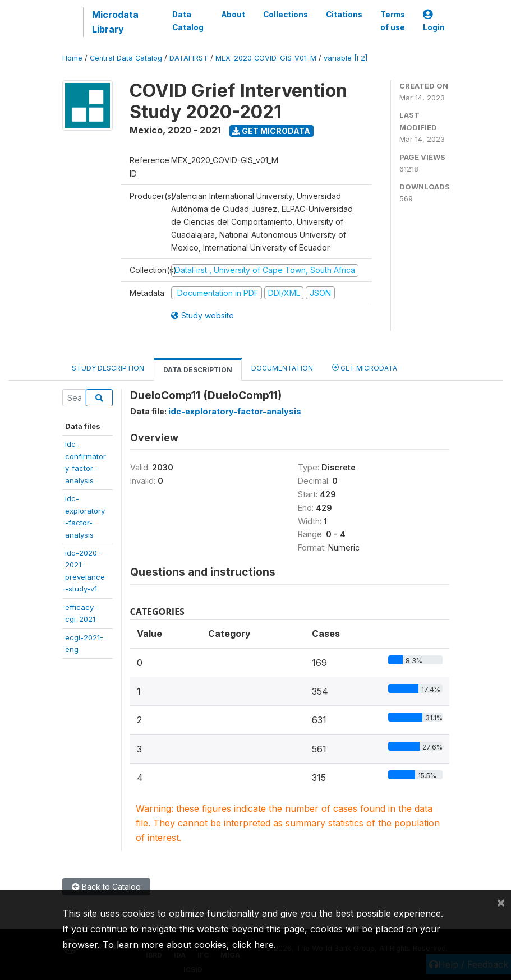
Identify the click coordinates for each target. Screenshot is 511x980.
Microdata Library (115, 22)
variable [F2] (346, 58)
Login (434, 21)
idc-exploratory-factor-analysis (235, 411)
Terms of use (393, 21)
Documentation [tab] (282, 368)
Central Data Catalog (126, 58)
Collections (286, 15)
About (233, 15)
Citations (344, 15)
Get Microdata (271, 131)
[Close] (501, 902)
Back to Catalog (106, 887)
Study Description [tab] (108, 368)
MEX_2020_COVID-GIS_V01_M (266, 58)
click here (253, 945)
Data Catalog (188, 21)
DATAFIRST (189, 58)
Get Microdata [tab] (365, 367)
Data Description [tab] (198, 370)
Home (72, 58)
